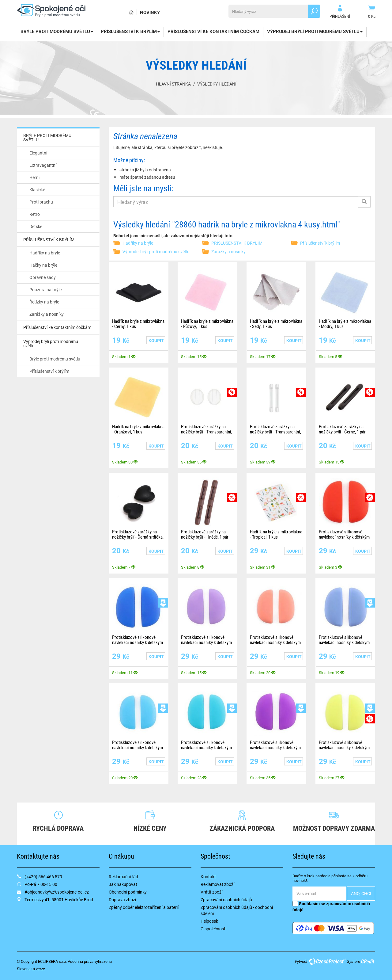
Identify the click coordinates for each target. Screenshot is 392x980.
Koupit (156, 340)
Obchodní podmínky (128, 892)
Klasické (37, 190)
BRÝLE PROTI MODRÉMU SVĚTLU (57, 31)
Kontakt (208, 877)
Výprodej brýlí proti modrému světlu (315, 31)
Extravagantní (43, 165)
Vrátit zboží (211, 892)
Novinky (150, 12)
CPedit (368, 961)
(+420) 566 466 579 (43, 877)
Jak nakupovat (123, 884)
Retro (35, 214)
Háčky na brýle (43, 265)
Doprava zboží (122, 900)
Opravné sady (43, 277)
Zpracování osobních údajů (226, 900)
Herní (34, 177)
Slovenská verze (31, 969)
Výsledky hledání (217, 84)
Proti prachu (41, 202)
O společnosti (213, 929)
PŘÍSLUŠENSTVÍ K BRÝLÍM (130, 31)
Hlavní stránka (173, 84)
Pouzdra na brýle (45, 290)
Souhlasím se (331, 907)
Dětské (36, 226)
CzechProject (327, 961)
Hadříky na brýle (45, 253)
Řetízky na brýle (44, 302)
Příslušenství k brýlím (49, 371)
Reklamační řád (123, 877)
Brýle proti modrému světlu (55, 359)
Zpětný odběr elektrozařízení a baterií (144, 907)
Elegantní (38, 153)
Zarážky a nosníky (47, 314)
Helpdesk (209, 921)
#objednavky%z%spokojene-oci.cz (57, 892)
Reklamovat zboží (217, 884)
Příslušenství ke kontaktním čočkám (213, 31)
